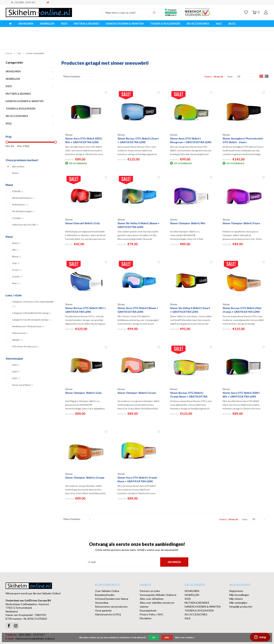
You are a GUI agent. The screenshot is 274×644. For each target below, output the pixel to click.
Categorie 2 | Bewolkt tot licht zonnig (32, 295)
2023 (16, 347)
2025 (16, 361)
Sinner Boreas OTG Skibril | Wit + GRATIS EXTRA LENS (86, 292)
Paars (16, 266)
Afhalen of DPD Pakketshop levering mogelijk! (239, 29)
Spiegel (18, 322)
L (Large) (18, 201)
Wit (15, 232)
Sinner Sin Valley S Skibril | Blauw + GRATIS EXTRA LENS (139, 208)
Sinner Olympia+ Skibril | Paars (241, 206)
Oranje (17, 259)
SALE (219, 24)
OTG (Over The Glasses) (26, 329)
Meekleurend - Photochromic (28, 309)
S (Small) (18, 174)
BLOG (232, 24)
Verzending (102, 585)
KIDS (64, 24)
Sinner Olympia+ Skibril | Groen (137, 375)
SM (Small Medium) (23, 180)
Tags (19, 36)
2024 (16, 354)
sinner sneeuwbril (35, 36)
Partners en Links (150, 573)
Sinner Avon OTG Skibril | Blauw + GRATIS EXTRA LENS (138, 292)
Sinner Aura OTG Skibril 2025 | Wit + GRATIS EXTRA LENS (84, 123)
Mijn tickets (236, 581)
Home (9, 36)
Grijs (16, 246)
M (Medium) (20, 187)
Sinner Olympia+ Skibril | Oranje (85, 460)
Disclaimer (146, 601)
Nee (167, 637)
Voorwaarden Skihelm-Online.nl (158, 577)
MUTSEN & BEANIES (87, 24)
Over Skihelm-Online (107, 573)
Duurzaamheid (148, 593)
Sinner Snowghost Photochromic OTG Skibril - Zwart (243, 123)
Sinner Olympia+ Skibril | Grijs (83, 375)
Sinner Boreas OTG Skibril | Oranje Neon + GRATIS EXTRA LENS (189, 377)
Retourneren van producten (111, 589)
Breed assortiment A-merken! (24, 29)
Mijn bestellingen (239, 577)
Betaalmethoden (105, 577)
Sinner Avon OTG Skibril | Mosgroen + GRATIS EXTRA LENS (191, 123)
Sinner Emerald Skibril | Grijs (83, 206)
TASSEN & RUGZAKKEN (165, 24)
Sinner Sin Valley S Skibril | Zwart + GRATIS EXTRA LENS (190, 292)
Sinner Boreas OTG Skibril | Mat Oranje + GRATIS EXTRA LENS (242, 292)
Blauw (17, 239)
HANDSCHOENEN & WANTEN (125, 24)
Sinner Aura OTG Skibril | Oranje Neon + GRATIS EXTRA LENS (137, 462)
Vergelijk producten (241, 589)
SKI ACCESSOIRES (198, 24)
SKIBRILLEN (47, 24)
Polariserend (20, 315)
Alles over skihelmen (152, 581)
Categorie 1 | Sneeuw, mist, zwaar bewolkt (33, 286)
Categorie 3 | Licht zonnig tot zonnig (32, 302)
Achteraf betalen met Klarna (112, 581)
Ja (153, 637)
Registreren (236, 573)
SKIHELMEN (26, 24)
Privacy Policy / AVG (151, 597)
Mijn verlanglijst (238, 585)
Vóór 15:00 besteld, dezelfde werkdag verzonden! (95, 29)
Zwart (16, 226)
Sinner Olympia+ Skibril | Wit (188, 206)
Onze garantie (103, 593)
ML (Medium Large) (23, 194)
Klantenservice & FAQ (108, 597)
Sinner (15, 156)
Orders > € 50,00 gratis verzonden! (168, 29)
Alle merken (18, 149)
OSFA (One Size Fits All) (25, 207)
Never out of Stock (23, 367)
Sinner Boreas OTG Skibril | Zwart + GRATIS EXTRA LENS (138, 123)
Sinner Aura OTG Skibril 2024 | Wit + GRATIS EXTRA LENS (241, 377)
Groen (17, 252)
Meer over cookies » (185, 637)
